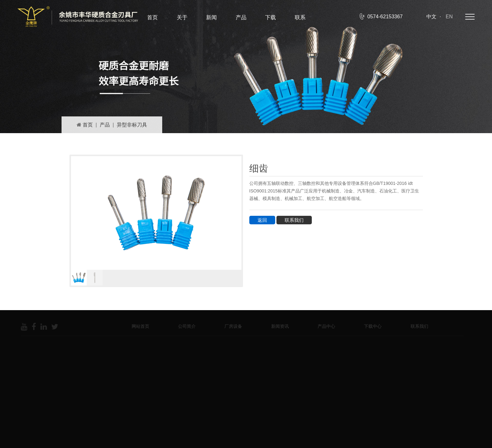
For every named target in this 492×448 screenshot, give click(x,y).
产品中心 (324, 326)
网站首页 (138, 326)
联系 (300, 18)
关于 (182, 18)
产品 (241, 18)
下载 (270, 18)
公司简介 (185, 326)
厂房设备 (231, 326)
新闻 (211, 18)
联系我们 (294, 220)
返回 (262, 220)
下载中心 (370, 326)
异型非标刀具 (132, 125)
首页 (152, 18)
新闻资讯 (278, 326)
